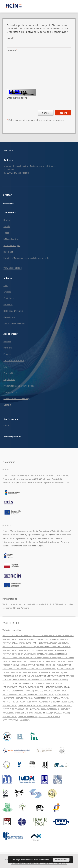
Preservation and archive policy (19, 386)
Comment (12, 51)
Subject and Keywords (14, 324)
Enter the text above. (18, 98)
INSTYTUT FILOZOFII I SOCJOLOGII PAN (44, 665)
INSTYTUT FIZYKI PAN (28, 716)
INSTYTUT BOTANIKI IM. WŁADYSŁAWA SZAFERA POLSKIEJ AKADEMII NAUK (35, 654)
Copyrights (9, 373)
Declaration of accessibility (16, 399)
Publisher (8, 305)
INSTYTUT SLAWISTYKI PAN (57, 687)
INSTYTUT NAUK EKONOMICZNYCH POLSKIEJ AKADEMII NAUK (45, 705)
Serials (7, 226)
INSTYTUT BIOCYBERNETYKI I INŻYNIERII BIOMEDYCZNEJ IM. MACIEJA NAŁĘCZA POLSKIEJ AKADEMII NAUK (36, 713)
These (6, 233)
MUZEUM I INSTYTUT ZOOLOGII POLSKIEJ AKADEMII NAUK (28, 694)
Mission (7, 341)
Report (63, 113)
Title (6, 286)
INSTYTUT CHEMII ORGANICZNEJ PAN (34, 661)
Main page (8, 203)
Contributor (9, 298)
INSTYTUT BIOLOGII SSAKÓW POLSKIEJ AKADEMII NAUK (42, 650)
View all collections (12, 268)
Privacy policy (10, 392)
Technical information (14, 360)
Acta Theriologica (12, 245)
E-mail (10, 38)
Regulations (9, 379)
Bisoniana (8, 252)
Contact (7, 405)
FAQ (5, 367)
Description (9, 317)
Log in (6, 426)
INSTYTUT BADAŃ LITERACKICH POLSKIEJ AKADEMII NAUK (43, 639)
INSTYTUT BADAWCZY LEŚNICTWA (53, 643)
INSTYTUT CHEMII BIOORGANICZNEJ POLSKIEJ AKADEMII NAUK (30, 658)
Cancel (46, 113)
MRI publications (11, 239)
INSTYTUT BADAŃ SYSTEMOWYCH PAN (20, 643)
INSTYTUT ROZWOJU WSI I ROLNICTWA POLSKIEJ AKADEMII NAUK (31, 709)
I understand (61, 860)
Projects (7, 354)
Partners (8, 348)
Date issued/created (13, 311)
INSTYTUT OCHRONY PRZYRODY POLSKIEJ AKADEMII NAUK (29, 683)
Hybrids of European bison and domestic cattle (26, 258)
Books (7, 220)
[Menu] (74, 3)
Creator (7, 292)
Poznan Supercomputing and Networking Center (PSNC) (39, 863)
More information (41, 860)
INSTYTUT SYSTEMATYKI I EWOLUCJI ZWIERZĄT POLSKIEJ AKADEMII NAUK (35, 691)
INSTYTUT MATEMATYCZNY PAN (17, 636)
